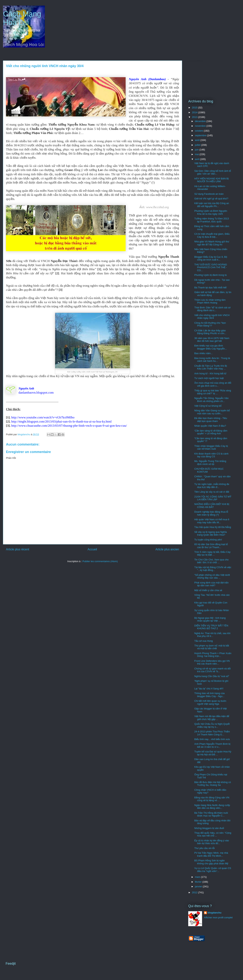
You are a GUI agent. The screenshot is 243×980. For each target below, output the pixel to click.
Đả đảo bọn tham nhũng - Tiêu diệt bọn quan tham (211, 420)
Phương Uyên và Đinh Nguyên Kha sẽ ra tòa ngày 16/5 (211, 212)
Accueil (92, 549)
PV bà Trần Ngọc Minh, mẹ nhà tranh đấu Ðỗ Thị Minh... (211, 854)
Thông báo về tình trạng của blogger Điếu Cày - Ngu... (209, 695)
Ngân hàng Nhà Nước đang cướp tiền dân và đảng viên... (212, 807)
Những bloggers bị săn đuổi (209, 828)
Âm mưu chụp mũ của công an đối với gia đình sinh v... (213, 384)
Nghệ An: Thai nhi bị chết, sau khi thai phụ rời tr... (212, 635)
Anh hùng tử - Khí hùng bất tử (210, 373)
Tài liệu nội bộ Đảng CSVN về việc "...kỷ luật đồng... (213, 569)
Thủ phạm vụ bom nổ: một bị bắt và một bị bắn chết (212, 647)
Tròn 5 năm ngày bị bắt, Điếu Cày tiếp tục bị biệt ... (212, 553)
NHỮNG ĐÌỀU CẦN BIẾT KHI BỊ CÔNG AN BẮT (212, 506)
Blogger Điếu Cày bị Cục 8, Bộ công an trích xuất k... (211, 258)
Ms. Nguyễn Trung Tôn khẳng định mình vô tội (210, 463)
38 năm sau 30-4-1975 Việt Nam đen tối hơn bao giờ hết (212, 340)
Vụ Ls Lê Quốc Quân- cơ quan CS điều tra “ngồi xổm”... (213, 870)
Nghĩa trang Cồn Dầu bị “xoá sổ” (212, 676)
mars (198, 877)
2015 (195, 108)
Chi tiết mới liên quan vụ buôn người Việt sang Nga (210, 702)
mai (197, 154)
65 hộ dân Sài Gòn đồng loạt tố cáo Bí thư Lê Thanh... (211, 546)
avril (197, 159)
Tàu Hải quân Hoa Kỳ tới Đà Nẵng (213, 527)
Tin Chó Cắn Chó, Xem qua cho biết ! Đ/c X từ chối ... (211, 561)
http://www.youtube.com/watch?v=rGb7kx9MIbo (43, 417)
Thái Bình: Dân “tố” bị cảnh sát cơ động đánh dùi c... (212, 309)
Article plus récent (18, 549)
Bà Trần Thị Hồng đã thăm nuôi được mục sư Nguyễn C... (211, 814)
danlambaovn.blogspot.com (36, 393)
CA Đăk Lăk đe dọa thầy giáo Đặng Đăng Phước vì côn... (210, 332)
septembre (201, 135)
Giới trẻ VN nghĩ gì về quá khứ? (211, 199)
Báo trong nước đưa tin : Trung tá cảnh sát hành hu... (212, 360)
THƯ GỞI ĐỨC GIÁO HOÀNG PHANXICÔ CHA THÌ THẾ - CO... (211, 267)
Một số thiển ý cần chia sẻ (208, 590)
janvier (199, 886)
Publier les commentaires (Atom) (100, 561)
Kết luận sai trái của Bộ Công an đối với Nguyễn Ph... (212, 205)
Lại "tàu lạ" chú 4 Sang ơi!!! (209, 689)
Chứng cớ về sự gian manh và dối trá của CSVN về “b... (212, 670)
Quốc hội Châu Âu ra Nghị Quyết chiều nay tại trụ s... (212, 725)
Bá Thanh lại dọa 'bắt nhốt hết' (210, 288)
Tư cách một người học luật (209, 378)
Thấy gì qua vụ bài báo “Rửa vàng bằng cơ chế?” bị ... (213, 392)
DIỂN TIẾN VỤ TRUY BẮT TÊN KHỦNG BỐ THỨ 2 (211, 627)
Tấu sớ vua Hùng (203, 641)
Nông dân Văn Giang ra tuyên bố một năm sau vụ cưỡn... (212, 412)
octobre (199, 131)
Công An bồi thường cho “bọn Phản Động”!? (210, 324)
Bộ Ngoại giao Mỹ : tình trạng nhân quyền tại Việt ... (210, 619)
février (199, 882)
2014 (195, 112)
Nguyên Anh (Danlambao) (147, 79)
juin (197, 150)
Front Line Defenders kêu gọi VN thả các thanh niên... (212, 662)
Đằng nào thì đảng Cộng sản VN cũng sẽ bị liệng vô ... (212, 799)
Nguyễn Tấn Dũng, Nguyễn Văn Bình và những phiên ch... (211, 400)
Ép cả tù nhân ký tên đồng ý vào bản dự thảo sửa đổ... (212, 842)
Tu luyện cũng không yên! (208, 540)
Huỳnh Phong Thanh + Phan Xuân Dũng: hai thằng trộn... (213, 655)
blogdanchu (215, 913)
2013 (195, 117)
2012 (195, 892)
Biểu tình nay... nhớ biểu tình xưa (212, 739)
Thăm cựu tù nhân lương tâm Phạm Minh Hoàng (210, 301)
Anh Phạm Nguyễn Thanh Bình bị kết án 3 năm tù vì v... (212, 745)
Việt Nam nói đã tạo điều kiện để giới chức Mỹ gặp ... (212, 718)
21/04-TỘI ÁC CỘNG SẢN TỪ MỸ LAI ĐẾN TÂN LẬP (213, 498)
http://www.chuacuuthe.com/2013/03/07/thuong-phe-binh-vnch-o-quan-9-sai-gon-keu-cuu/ (69, 426)
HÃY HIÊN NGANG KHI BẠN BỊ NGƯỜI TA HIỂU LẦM (211, 180)
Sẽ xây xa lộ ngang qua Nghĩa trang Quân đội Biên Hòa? (210, 533)
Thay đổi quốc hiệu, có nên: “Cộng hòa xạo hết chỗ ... (213, 834)
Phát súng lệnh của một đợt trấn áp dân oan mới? (211, 584)
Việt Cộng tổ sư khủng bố (208, 406)
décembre (201, 121)
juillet (198, 145)
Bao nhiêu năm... (203, 353)
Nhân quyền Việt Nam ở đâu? (210, 426)
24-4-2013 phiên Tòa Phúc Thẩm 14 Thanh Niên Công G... (212, 733)
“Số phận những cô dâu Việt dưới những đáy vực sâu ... (212, 576)
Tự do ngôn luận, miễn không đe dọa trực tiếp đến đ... (212, 486)
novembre (201, 126)
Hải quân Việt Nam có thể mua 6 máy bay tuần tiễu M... (212, 521)
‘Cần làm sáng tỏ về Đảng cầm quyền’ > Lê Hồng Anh (211, 432)
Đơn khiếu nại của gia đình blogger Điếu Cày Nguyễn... (210, 347)
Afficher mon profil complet (218, 917)
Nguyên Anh (26, 388)
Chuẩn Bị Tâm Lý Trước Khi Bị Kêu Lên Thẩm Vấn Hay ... (211, 367)
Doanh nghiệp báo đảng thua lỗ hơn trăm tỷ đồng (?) (211, 513)
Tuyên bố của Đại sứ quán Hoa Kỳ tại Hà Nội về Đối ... (213, 753)
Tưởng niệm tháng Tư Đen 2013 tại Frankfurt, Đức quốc (212, 220)
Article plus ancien (167, 549)
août (198, 140)
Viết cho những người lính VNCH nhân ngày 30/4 (212, 317)
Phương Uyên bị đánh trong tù (210, 275)
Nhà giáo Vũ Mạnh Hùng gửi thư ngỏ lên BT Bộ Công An (212, 243)
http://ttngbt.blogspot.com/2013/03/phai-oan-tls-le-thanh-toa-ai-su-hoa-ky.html (61, 422)
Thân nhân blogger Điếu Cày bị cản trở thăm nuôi (211, 447)
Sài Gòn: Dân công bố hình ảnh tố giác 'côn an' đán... (213, 172)
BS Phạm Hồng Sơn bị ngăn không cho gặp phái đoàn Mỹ (211, 862)
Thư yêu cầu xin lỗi (204, 848)
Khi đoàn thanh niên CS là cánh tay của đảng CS (211, 455)
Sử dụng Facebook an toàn (209, 194)
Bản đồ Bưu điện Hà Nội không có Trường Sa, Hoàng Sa (213, 784)
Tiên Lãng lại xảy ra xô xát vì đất (212, 492)
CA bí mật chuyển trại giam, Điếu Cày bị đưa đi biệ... (212, 235)
